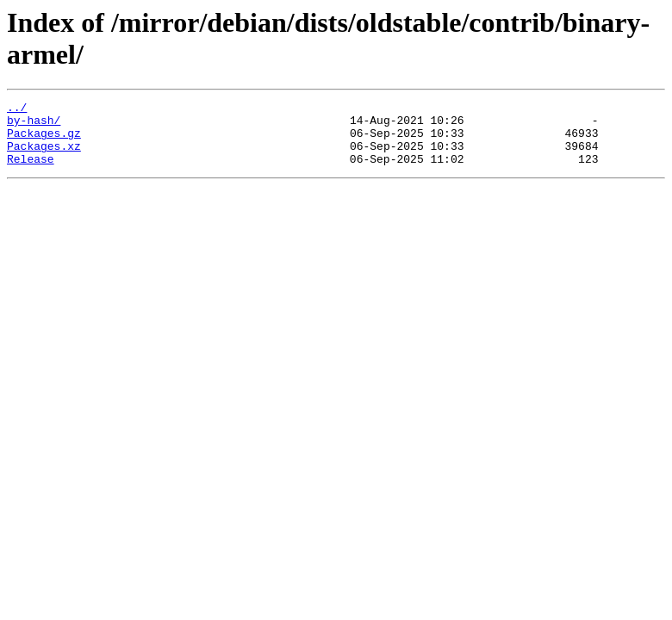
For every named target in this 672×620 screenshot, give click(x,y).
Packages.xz (44, 156)
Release (31, 171)
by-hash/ (34, 125)
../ (17, 109)
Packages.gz (44, 140)
